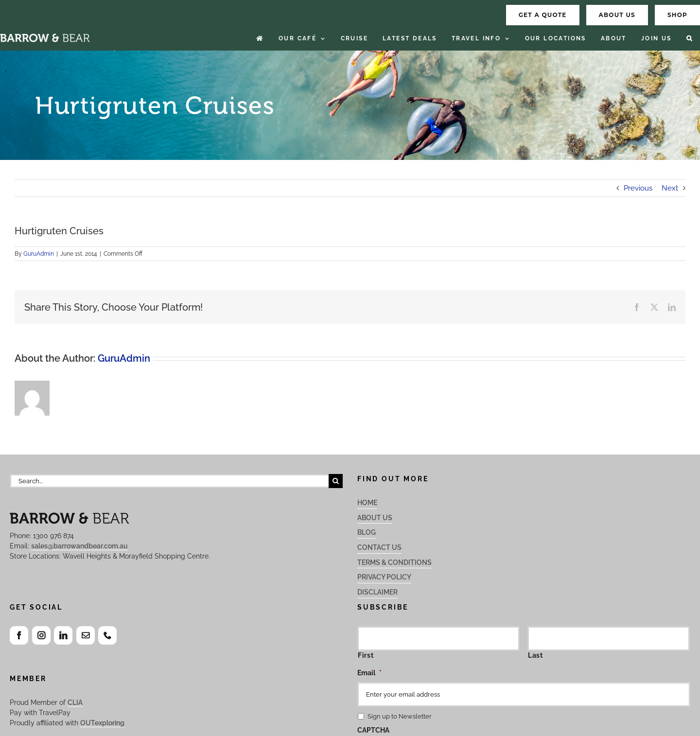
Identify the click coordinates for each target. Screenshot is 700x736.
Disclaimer (377, 592)
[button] (690, 39)
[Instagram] (41, 635)
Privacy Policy (384, 577)
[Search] (336, 481)
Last (535, 655)
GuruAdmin (39, 254)
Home (367, 503)
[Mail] (86, 635)
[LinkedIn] (63, 635)
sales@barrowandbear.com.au (79, 546)
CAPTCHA (373, 730)
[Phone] (107, 635)
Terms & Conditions (394, 562)
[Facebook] (19, 635)
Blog (367, 532)
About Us (375, 518)
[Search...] (169, 481)
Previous (638, 188)
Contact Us (379, 547)
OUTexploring (102, 723)
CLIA (75, 702)
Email (369, 673)
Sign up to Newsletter (400, 716)
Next (670, 188)
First (366, 655)
